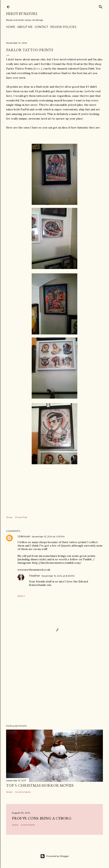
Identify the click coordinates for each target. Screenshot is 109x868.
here (37, 69)
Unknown (24, 536)
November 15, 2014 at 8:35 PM (58, 576)
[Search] (101, 6)
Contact (41, 27)
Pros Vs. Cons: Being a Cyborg (42, 818)
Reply (21, 596)
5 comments (28, 825)
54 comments (23, 792)
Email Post (21, 517)
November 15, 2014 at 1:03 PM (48, 537)
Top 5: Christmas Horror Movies (40, 785)
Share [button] (9, 517)
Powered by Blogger (55, 856)
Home (11, 27)
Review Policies (63, 27)
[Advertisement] (54, 688)
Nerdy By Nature (22, 14)
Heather (35, 576)
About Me (25, 27)
